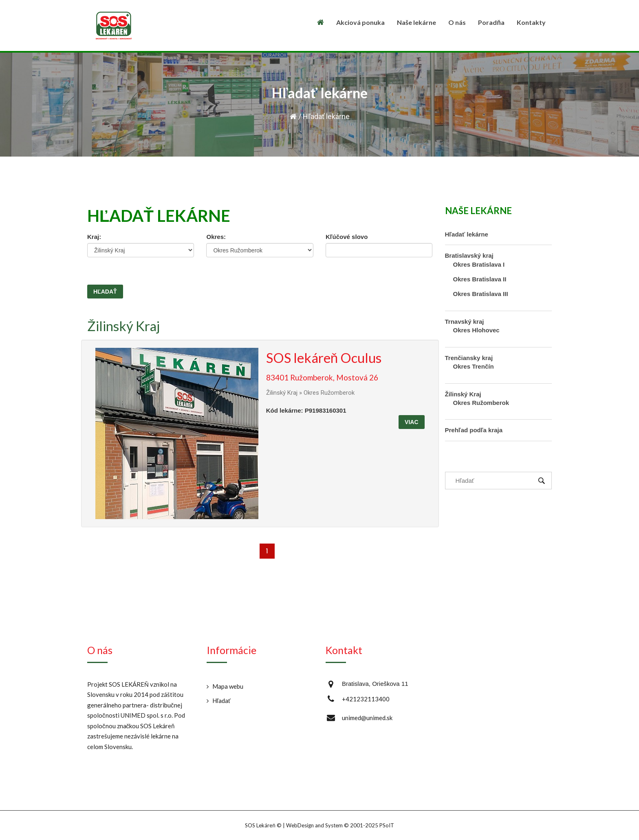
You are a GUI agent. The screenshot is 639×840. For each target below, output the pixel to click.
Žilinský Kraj (123, 326)
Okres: (216, 237)
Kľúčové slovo (347, 237)
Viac (411, 422)
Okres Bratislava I (479, 264)
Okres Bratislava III (481, 294)
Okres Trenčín (474, 366)
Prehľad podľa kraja (474, 430)
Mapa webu (228, 686)
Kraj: (94, 237)
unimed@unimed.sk (367, 718)
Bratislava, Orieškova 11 (375, 684)
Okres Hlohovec (476, 330)
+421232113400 (366, 699)
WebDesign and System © (340, 825)
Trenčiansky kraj (469, 358)
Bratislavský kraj (469, 255)
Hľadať (221, 701)
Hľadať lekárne (467, 234)
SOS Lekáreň (260, 825)
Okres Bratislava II (480, 279)
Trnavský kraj (465, 322)
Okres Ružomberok (481, 403)
